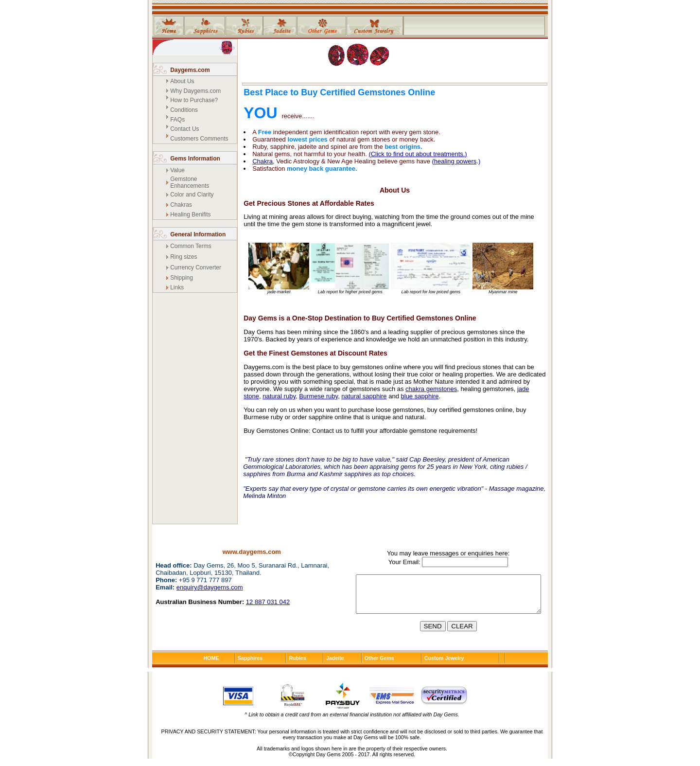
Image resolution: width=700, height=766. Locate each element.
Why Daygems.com (195, 91)
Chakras (181, 205)
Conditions (184, 110)
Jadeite (335, 665)
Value (177, 170)
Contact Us (184, 129)
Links (177, 287)
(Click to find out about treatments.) (418, 154)
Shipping (182, 278)
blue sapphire (420, 396)
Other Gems (379, 665)
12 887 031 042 (268, 602)
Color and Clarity (192, 195)
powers (466, 161)
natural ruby (279, 396)
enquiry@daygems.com (210, 587)
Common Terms (191, 246)
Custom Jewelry (444, 665)
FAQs (177, 120)
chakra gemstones (431, 389)
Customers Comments (199, 139)
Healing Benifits (190, 214)
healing (445, 161)
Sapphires (250, 665)
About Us (182, 81)
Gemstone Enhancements (190, 182)
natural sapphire (364, 396)
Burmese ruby (318, 396)
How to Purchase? (194, 100)
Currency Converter (196, 267)
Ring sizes (184, 257)
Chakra (262, 161)
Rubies (297, 665)
